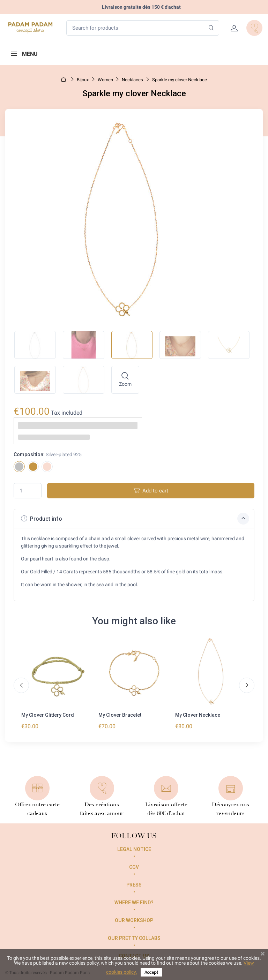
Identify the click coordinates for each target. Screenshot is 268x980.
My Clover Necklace (198, 715)
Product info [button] (135, 519)
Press (134, 885)
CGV (134, 867)
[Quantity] (28, 491)
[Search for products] (143, 28)
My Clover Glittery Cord (48, 715)
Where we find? (134, 903)
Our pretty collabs (134, 938)
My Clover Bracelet (120, 715)
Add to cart (151, 490)
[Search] (211, 28)
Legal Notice (134, 849)
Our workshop (134, 920)
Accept (151, 972)
